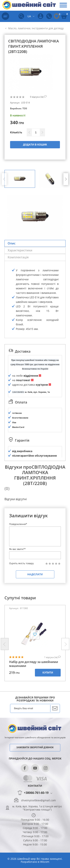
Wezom (45, 862)
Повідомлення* (18, 524)
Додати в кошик (35, 145)
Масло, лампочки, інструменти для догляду (36, 28)
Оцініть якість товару (21, 563)
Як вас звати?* (17, 549)
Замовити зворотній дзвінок (35, 747)
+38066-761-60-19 (36, 793)
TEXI (25, 108)
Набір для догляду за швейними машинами (34, 664)
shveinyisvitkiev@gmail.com (38, 800)
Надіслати (35, 574)
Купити (48, 673)
